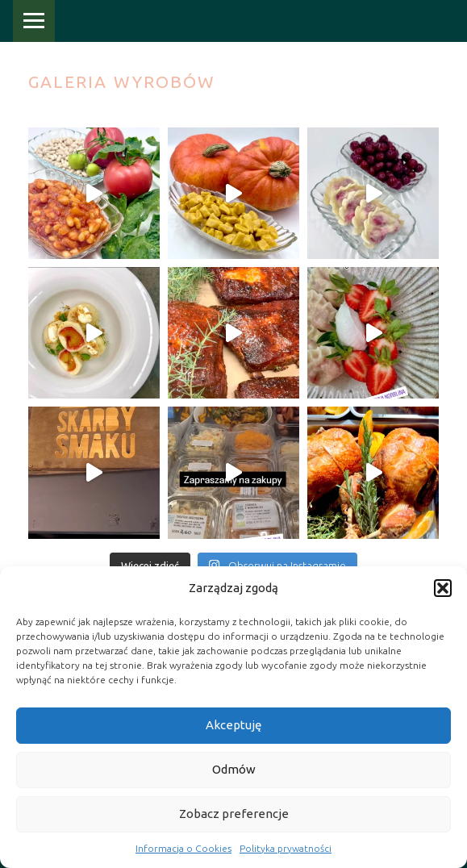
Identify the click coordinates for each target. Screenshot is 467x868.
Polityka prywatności (286, 848)
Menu (34, 21)
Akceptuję (233, 725)
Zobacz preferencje (234, 814)
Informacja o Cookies (183, 848)
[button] (443, 588)
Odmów (234, 769)
